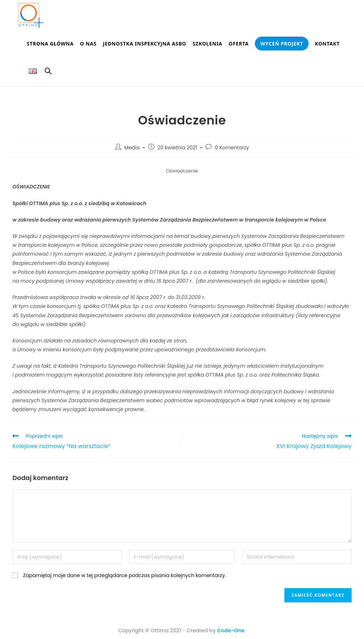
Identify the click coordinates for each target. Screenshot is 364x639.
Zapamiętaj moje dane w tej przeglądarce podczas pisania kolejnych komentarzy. (125, 575)
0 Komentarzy (232, 148)
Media (132, 148)
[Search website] (48, 72)
